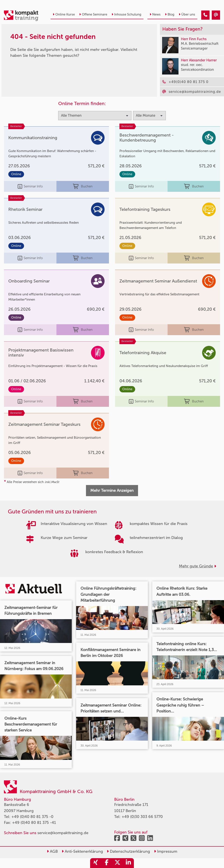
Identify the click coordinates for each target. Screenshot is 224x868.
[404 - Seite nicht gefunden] (205, 15)
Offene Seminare (93, 14)
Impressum (166, 851)
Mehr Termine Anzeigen (112, 490)
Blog (170, 14)
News (155, 14)
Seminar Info (30, 186)
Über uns (187, 14)
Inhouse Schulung (126, 14)
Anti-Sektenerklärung (82, 851)
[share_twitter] (117, 863)
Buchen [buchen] (83, 186)
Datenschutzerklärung (128, 851)
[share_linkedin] (128, 863)
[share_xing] (96, 863)
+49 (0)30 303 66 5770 (142, 817)
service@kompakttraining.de (63, 833)
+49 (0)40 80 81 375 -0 (32, 817)
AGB (52, 851)
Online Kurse (64, 14)
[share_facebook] (107, 863)
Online (16, 174)
